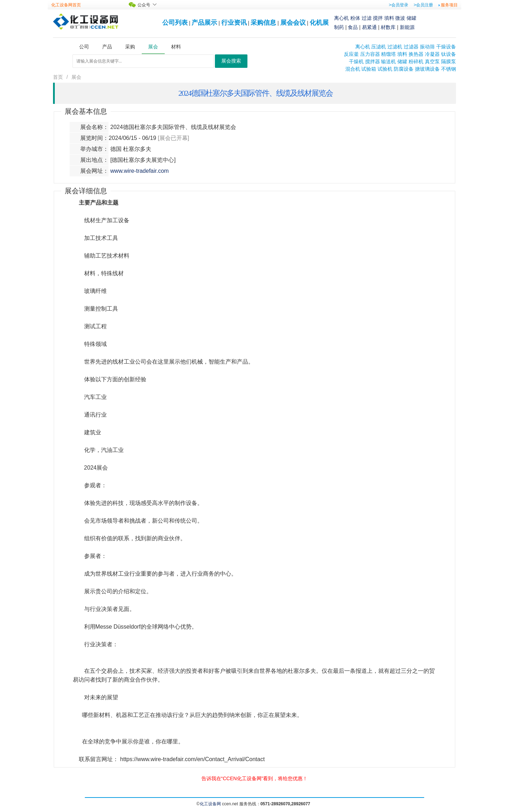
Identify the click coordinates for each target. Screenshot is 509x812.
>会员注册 (423, 5)
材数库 (388, 27)
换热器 (416, 54)
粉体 (355, 18)
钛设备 (449, 54)
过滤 (367, 18)
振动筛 (427, 47)
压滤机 (379, 47)
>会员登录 (399, 5)
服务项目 (449, 5)
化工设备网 (210, 804)
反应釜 (351, 54)
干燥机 (356, 61)
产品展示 (204, 23)
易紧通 (369, 27)
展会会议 (293, 23)
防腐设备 (404, 69)
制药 (339, 27)
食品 (353, 27)
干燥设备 (446, 47)
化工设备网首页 (66, 5)
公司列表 (175, 23)
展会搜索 (231, 61)
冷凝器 (432, 54)
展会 (76, 77)
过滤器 (411, 47)
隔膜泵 (449, 61)
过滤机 (395, 47)
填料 (389, 18)
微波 (400, 18)
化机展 (319, 23)
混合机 (353, 69)
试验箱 (369, 69)
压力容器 (370, 54)
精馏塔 (388, 54)
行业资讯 (234, 23)
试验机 (385, 69)
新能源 (407, 27)
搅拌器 (373, 61)
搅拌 (378, 18)
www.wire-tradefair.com (139, 171)
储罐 (411, 18)
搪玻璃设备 (427, 69)
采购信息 (263, 23)
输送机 (388, 61)
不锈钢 (449, 69)
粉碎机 (416, 61)
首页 (58, 77)
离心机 (341, 18)
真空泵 (432, 61)
